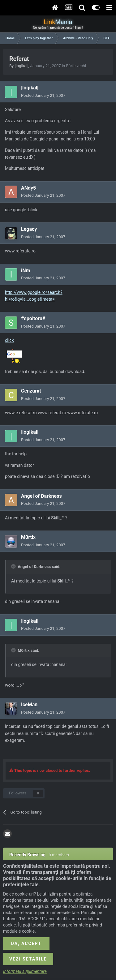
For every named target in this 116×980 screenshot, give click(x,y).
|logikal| (21, 66)
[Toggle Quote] (14, 566)
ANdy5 (28, 188)
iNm (26, 271)
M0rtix (28, 537)
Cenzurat (31, 391)
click (9, 340)
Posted (43, 95)
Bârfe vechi (76, 66)
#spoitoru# (33, 318)
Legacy (29, 229)
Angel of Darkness (41, 496)
